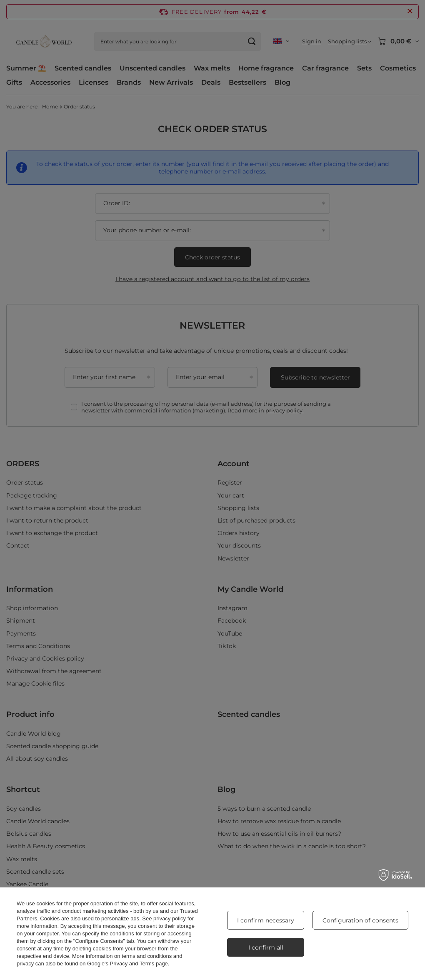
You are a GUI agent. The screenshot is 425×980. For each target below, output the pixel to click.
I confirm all (266, 947)
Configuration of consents (360, 920)
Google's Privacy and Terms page (127, 964)
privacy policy (170, 918)
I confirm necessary (266, 920)
